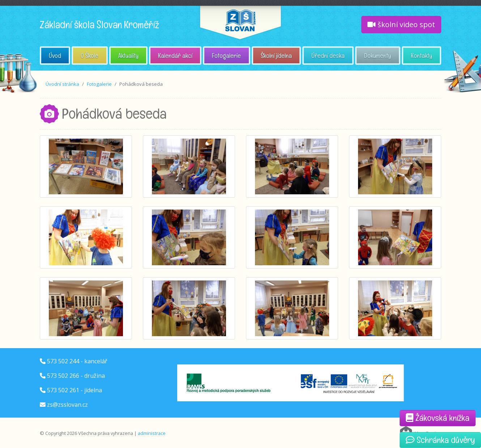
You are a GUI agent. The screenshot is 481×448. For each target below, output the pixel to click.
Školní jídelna (276, 56)
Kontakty (422, 56)
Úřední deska (328, 56)
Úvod (55, 56)
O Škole (90, 56)
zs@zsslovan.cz (67, 405)
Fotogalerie (226, 56)
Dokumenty (378, 56)
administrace (152, 433)
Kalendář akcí (175, 56)
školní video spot (401, 24)
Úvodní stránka (62, 84)
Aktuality (128, 56)
